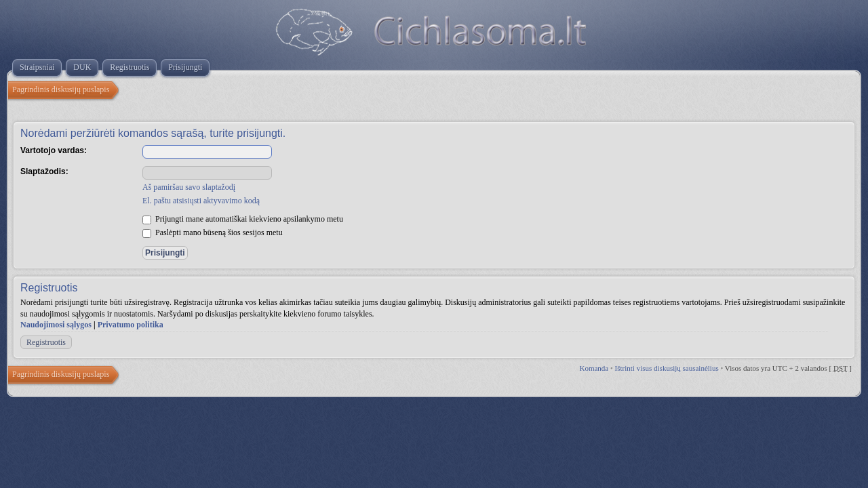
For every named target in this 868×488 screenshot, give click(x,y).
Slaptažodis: (44, 171)
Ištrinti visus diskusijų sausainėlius (667, 368)
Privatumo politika (131, 325)
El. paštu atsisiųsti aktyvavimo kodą (201, 201)
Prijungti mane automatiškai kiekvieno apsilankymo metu (243, 219)
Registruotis (46, 342)
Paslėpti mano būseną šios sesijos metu (213, 232)
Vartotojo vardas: (54, 150)
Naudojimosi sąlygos (56, 325)
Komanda (594, 368)
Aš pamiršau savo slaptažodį (189, 187)
